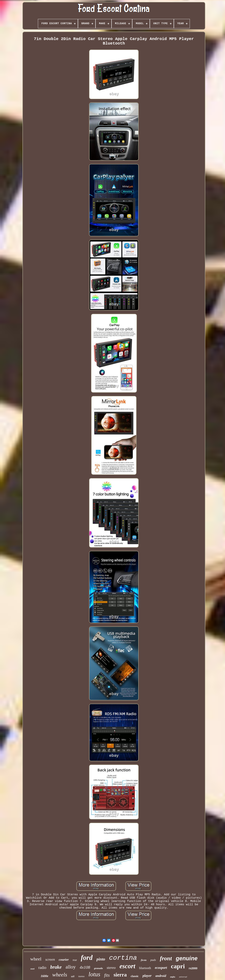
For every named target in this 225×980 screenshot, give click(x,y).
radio (42, 968)
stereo (111, 968)
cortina (123, 958)
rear (75, 960)
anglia (173, 977)
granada (98, 968)
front (166, 958)
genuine (187, 958)
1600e (44, 976)
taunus (81, 976)
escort (127, 966)
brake (56, 967)
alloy (71, 967)
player (147, 976)
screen (50, 959)
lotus (94, 974)
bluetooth (145, 968)
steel (32, 969)
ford (87, 958)
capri (178, 966)
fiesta (144, 960)
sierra (120, 975)
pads (153, 960)
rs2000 (193, 968)
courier (64, 960)
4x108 (85, 967)
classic (135, 976)
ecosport (161, 968)
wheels (60, 975)
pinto (101, 959)
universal (183, 977)
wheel (36, 959)
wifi (73, 976)
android (161, 976)
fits (107, 975)
